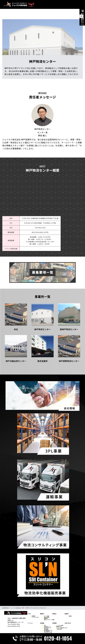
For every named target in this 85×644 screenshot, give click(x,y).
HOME (29, 614)
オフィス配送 (47, 616)
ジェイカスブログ (35, 617)
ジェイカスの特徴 (60, 625)
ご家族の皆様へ (59, 629)
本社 (45, 625)
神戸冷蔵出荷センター (48, 631)
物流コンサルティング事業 (49, 620)
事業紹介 (42, 614)
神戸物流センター (47, 627)
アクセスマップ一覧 (48, 633)
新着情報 (33, 616)
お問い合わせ (68, 623)
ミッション (30, 623)
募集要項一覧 (59, 627)
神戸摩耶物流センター (48, 630)
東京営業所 (46, 629)
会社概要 (42, 623)
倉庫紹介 (67, 614)
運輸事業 (46, 619)
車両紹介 (54, 614)
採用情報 (54, 623)
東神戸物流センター (48, 628)
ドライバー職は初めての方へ (62, 628)
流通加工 (70, 616)
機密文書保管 (47, 617)
